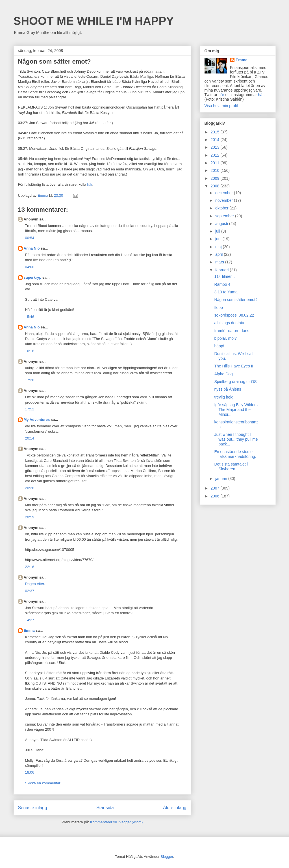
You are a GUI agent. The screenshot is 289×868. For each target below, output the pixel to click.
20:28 (30, 488)
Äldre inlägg (175, 808)
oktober (222, 208)
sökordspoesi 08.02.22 (234, 315)
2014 (215, 140)
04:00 (30, 267)
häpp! (219, 346)
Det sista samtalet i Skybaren (231, 467)
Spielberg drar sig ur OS (235, 382)
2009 (215, 178)
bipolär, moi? (225, 338)
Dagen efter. (35, 584)
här (90, 184)
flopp (218, 308)
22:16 (30, 567)
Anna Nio (32, 248)
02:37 (30, 591)
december (225, 193)
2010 (215, 170)
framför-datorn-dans (232, 331)
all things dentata (229, 323)
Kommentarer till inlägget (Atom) (116, 822)
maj (219, 247)
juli (218, 231)
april (220, 254)
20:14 (30, 438)
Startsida (105, 808)
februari (222, 270)
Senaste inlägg (33, 808)
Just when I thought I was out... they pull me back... (236, 439)
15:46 (30, 317)
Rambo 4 (222, 284)
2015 (215, 132)
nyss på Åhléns (228, 389)
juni (219, 239)
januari (222, 479)
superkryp (33, 277)
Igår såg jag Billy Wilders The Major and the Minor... (236, 410)
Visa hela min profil (221, 106)
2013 (215, 147)
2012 (215, 155)
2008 (215, 186)
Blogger (167, 857)
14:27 (30, 620)
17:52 (30, 409)
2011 (215, 163)
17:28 (30, 380)
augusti (222, 224)
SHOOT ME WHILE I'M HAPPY (94, 21)
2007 (215, 488)
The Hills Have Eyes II (234, 366)
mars (220, 262)
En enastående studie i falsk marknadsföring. (235, 454)
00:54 (30, 238)
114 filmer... (224, 276)
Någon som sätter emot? (236, 300)
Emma (29, 630)
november (225, 200)
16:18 (30, 351)
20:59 (30, 517)
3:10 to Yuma (226, 292)
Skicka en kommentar (43, 783)
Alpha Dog (223, 374)
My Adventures (37, 420)
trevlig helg (224, 397)
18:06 (30, 772)
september (225, 216)
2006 (215, 496)
